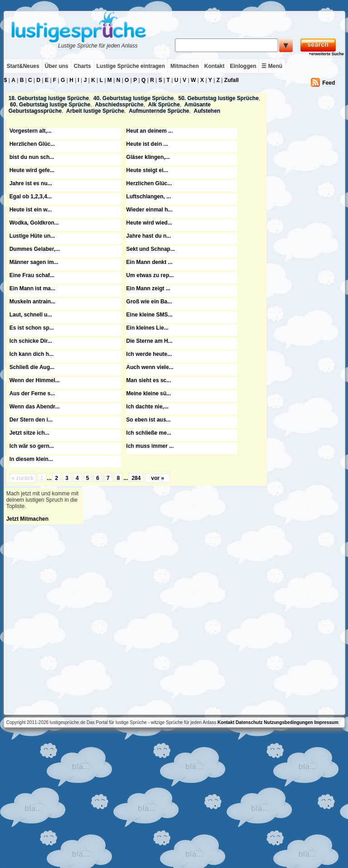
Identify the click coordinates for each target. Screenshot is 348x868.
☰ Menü (272, 66)
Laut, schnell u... (31, 315)
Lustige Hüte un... (32, 236)
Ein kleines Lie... (147, 328)
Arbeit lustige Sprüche (95, 111)
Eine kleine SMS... (150, 315)
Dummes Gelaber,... (35, 249)
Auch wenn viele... (150, 367)
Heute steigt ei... (147, 170)
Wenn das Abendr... (35, 407)
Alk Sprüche (164, 105)
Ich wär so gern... (32, 446)
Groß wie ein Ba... (149, 302)
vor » (157, 478)
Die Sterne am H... (150, 341)
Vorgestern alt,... (31, 131)
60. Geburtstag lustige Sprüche (50, 105)
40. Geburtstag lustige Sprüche (133, 98)
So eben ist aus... (149, 420)
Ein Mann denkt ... (150, 262)
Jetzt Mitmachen (27, 519)
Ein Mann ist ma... (32, 288)
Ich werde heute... (149, 354)
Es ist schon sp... (32, 328)
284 (136, 478)
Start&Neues (23, 66)
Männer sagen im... (34, 262)
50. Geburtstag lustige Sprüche (218, 98)
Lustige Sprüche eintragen (131, 66)
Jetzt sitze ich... (29, 433)
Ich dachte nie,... (147, 407)
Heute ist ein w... (31, 210)
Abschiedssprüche (119, 105)
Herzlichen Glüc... (32, 144)
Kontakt (215, 66)
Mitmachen (185, 66)
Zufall (232, 80)
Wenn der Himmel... (35, 380)
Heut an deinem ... (150, 131)
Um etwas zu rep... (150, 275)
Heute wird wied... (149, 223)
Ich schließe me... (149, 433)
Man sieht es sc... (149, 380)
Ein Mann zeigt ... (148, 288)
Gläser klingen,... (148, 157)
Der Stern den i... (31, 420)
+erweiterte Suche (326, 54)
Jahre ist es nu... (31, 183)
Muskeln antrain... (32, 302)
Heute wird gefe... (32, 170)
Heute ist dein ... (147, 144)
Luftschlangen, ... (149, 197)
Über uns (57, 66)
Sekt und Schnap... (151, 249)
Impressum (326, 722)
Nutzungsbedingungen (288, 722)
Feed (329, 83)
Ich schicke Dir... (31, 341)
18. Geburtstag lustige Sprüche (49, 98)
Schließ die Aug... (32, 367)
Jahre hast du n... (149, 236)
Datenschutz (249, 722)
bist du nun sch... (32, 157)
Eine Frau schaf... (32, 275)
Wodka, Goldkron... (34, 223)
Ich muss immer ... (150, 446)
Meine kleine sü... (149, 393)
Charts (82, 66)
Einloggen (243, 66)
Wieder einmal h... (150, 210)
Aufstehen (207, 111)
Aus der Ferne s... (32, 393)
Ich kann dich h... (31, 354)
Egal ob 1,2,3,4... (31, 197)
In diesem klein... (31, 459)
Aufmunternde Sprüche (159, 111)
